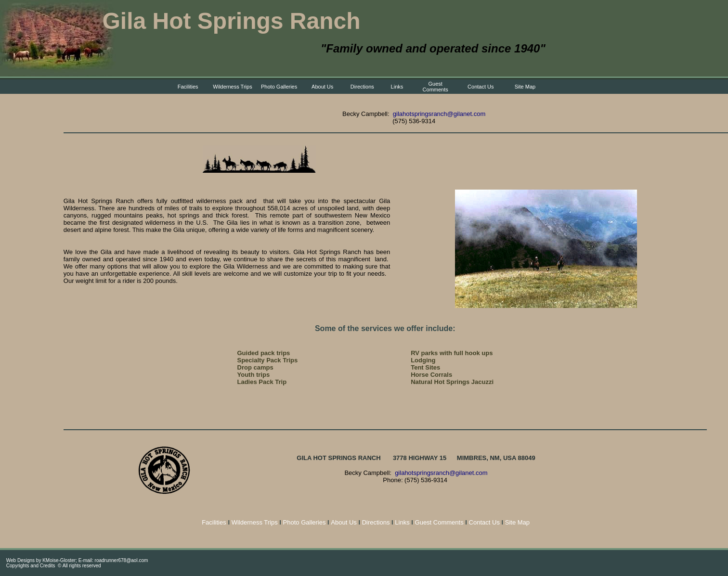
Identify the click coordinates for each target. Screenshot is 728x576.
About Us (322, 87)
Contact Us (481, 87)
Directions (362, 87)
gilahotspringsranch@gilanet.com (439, 114)
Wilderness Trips (232, 87)
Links (397, 87)
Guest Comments (435, 87)
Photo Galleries (279, 87)
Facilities (188, 87)
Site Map (525, 87)
